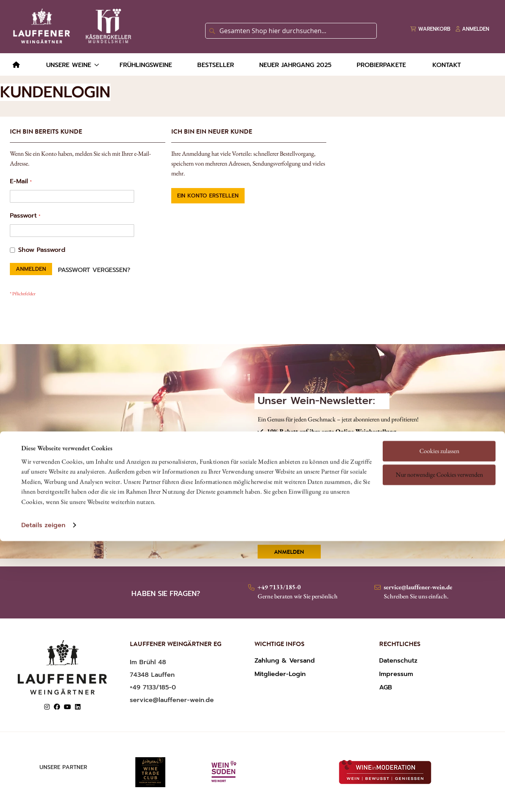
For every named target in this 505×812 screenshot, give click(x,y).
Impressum (396, 674)
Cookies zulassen (439, 397)
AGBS (303, 507)
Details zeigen (43, 471)
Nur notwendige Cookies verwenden (439, 421)
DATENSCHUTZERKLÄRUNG (366, 507)
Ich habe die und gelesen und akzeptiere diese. (347, 512)
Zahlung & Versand (285, 661)
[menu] (252, 64)
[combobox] (291, 31)
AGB (386, 687)
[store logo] (71, 26)
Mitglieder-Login (280, 674)
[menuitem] (16, 65)
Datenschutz (398, 661)
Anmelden (289, 553)
